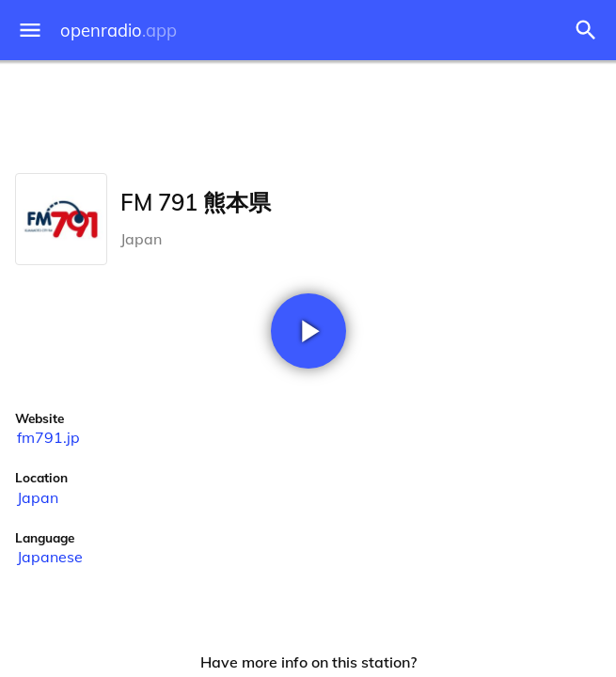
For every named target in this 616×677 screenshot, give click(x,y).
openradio (118, 31)
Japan (38, 497)
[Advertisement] (308, 113)
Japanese (50, 557)
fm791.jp (48, 437)
